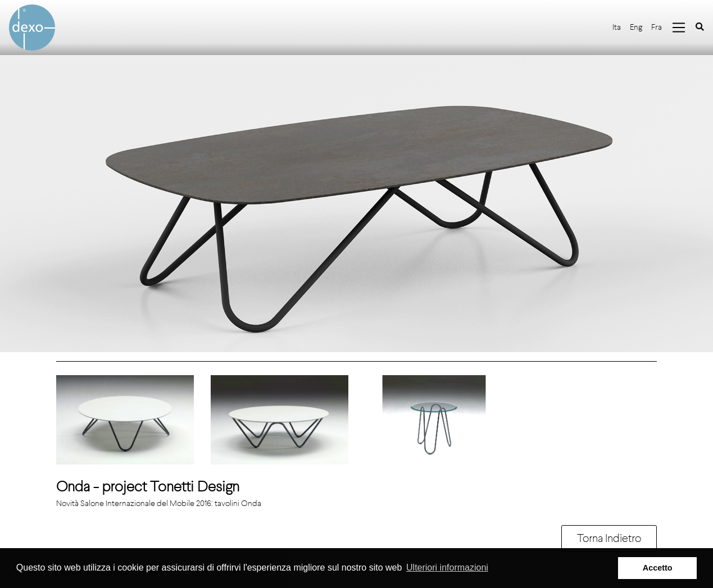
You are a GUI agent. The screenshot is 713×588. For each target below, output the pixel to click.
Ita (617, 27)
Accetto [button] (658, 568)
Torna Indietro (609, 538)
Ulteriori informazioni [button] (447, 568)
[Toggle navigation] (679, 28)
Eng (636, 27)
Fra (657, 27)
